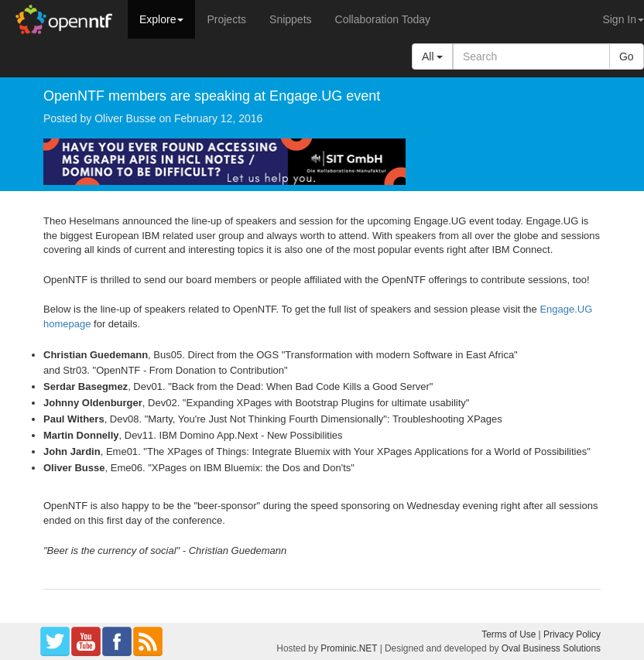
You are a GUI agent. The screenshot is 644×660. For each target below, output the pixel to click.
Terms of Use (509, 634)
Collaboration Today (383, 19)
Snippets (290, 19)
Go (627, 56)
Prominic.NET (349, 648)
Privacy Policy (572, 634)
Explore (161, 19)
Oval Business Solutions (551, 648)
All (432, 56)
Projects (226, 19)
